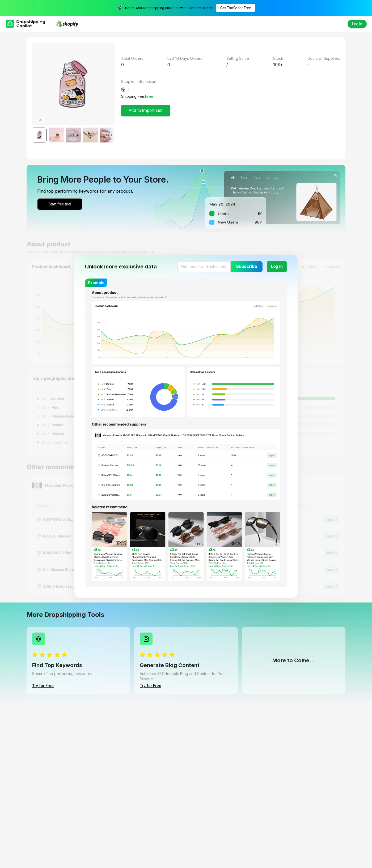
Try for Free (43, 686)
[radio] (35, 655)
